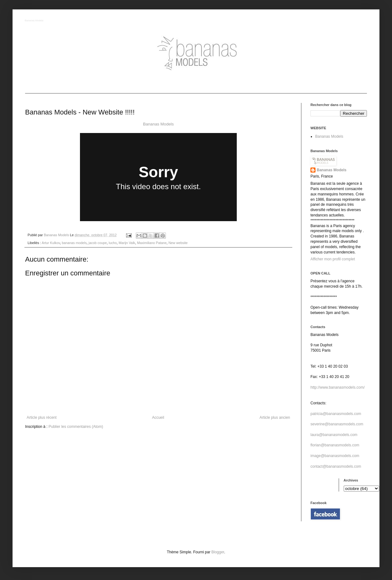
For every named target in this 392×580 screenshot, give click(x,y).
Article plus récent (42, 418)
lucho (113, 243)
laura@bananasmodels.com (334, 435)
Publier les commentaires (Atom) (76, 427)
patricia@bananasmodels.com (336, 414)
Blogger (218, 552)
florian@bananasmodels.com (335, 445)
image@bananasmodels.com (335, 456)
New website (178, 243)
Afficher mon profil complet (333, 259)
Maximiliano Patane (152, 243)
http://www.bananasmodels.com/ (338, 387)
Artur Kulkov (51, 243)
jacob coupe (98, 243)
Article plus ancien (275, 418)
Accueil (158, 418)
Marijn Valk (127, 243)
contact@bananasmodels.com (336, 466)
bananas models (74, 243)
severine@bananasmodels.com (337, 424)
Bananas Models (34, 21)
